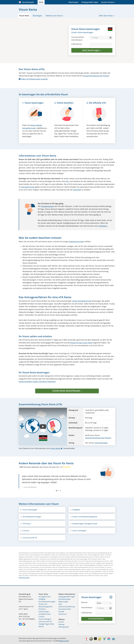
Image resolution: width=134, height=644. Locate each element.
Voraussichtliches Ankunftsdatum (78, 39)
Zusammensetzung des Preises (96, 76)
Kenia (41, 2)
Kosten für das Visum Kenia (81, 343)
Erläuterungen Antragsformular (84, 524)
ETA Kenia (25, 524)
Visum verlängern (78, 531)
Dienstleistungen (24, 578)
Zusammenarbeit (65, 609)
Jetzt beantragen (91, 50)
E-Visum (25, 531)
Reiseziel (84, 602)
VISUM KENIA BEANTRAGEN (66, 391)
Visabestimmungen (76, 241)
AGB (60, 604)
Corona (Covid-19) (29, 538)
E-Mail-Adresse (77, 44)
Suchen (61, 622)
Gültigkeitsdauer (48, 206)
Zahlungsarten (64, 627)
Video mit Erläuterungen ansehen (33, 79)
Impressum (63, 614)
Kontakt (61, 612)
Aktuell (41, 626)
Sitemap (61, 624)
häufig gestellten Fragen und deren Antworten (37, 382)
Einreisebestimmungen (31, 517)
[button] (104, 603)
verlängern (103, 226)
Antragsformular (28, 187)
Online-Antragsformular (82, 301)
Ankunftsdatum (87, 608)
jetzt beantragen (101, 443)
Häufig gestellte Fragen (90, 2)
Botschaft (77, 190)
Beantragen (37, 16)
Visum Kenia (24, 16)
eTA (67, 181)
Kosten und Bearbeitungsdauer (84, 517)
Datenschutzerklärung (67, 607)
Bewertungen (73, 2)
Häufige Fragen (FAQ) (46, 624)
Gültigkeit (75, 510)
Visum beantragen (29, 510)
